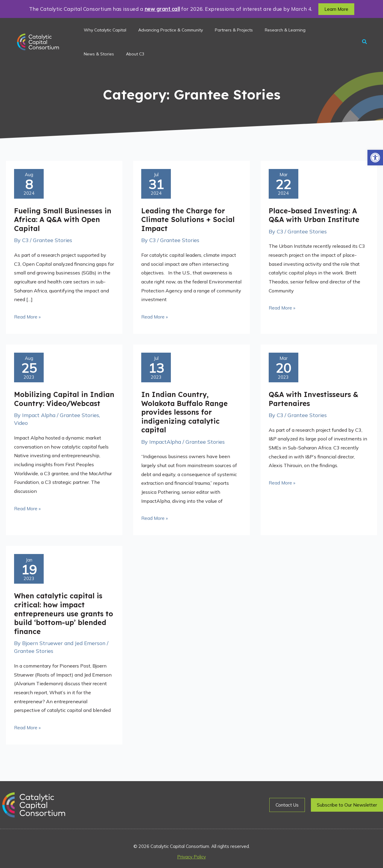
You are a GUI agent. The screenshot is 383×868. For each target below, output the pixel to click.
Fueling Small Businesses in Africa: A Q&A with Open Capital (63, 221)
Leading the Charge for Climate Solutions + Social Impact (189, 221)
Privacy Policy (191, 857)
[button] (375, 158)
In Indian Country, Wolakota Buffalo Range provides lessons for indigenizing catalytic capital (186, 415)
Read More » (28, 318)
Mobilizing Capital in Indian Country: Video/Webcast (52, 406)
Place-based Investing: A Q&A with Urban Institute (315, 216)
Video (21, 435)
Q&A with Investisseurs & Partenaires (315, 402)
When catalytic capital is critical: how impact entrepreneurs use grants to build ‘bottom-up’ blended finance (60, 618)
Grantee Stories (54, 242)
